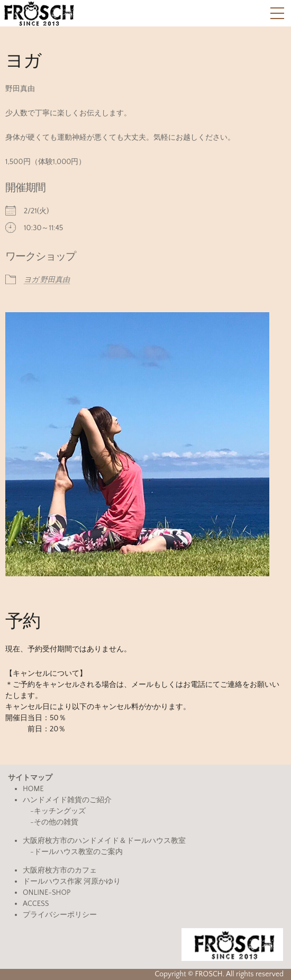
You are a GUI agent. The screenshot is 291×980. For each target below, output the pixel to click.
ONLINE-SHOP (47, 893)
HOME (33, 789)
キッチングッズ (60, 811)
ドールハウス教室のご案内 (78, 852)
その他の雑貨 (56, 822)
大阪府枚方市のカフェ (60, 870)
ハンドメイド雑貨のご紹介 (67, 800)
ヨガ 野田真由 (47, 280)
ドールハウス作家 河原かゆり (72, 882)
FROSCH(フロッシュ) (39, 13)
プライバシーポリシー (60, 915)
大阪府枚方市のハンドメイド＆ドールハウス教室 (104, 841)
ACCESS (36, 904)
